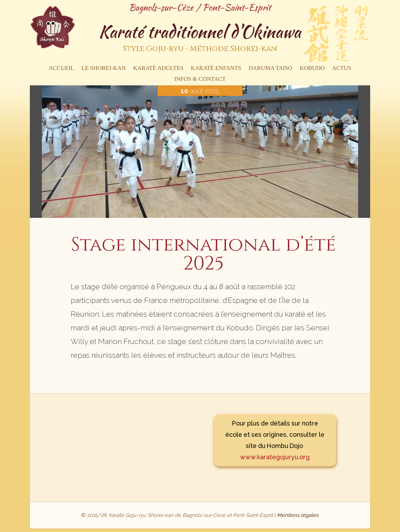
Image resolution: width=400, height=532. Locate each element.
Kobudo (312, 68)
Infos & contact (200, 79)
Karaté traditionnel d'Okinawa (200, 38)
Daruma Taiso (270, 68)
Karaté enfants (216, 68)
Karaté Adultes (158, 68)
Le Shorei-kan (104, 68)
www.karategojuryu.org (275, 457)
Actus (342, 68)
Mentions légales (298, 515)
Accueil (62, 68)
